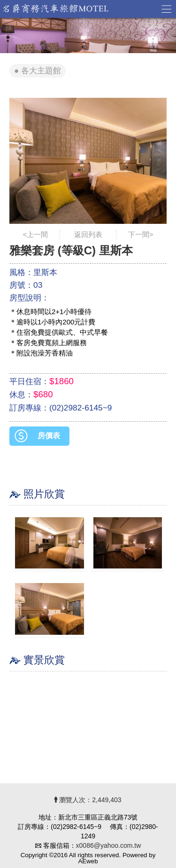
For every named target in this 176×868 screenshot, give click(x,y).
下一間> (141, 234)
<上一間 (36, 234)
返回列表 (88, 234)
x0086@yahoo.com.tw (109, 845)
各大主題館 (41, 71)
